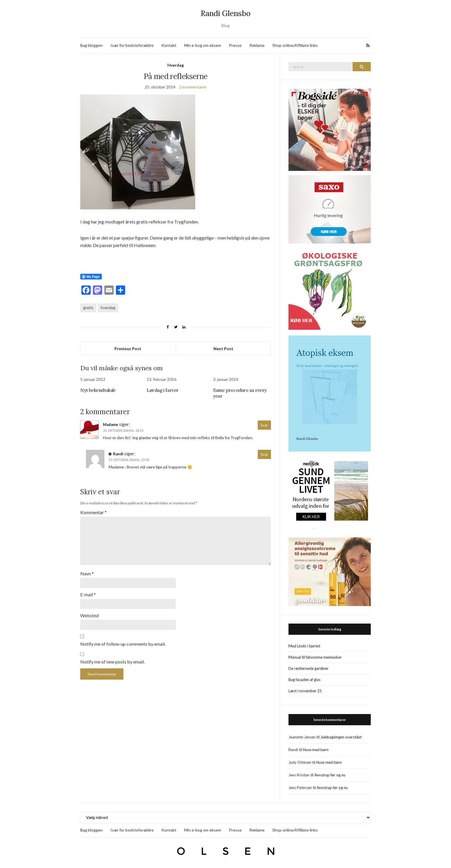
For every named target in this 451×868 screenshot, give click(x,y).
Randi (118, 454)
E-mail (88, 594)
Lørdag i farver (163, 390)
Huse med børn (316, 750)
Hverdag (176, 65)
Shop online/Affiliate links (295, 45)
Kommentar (93, 512)
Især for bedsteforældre (132, 45)
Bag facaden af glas (304, 680)
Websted (89, 615)
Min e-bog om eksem (203, 45)
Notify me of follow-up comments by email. (123, 644)
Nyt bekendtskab (98, 390)
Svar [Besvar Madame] (264, 425)
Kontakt (169, 45)
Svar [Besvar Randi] (264, 454)
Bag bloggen (91, 45)
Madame (111, 425)
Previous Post (128, 349)
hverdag (108, 307)
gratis (88, 307)
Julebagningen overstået (341, 737)
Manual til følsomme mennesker (315, 657)
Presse (235, 45)
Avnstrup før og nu (330, 775)
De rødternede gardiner (308, 668)
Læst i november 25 (305, 691)
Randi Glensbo (226, 13)
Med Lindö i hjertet (304, 646)
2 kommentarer (193, 87)
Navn (87, 573)
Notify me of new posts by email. (112, 662)
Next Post (223, 349)
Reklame (257, 45)
